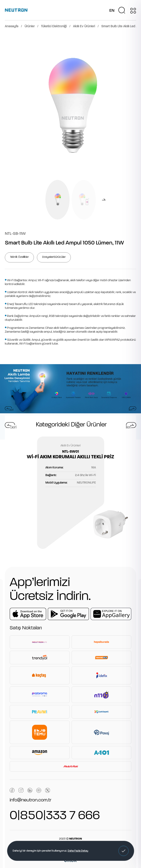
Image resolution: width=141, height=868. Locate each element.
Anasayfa (12, 26)
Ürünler (30, 26)
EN (112, 11)
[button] (123, 851)
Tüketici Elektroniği (54, 26)
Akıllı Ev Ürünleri (84, 26)
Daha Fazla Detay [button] (78, 851)
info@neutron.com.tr (30, 800)
